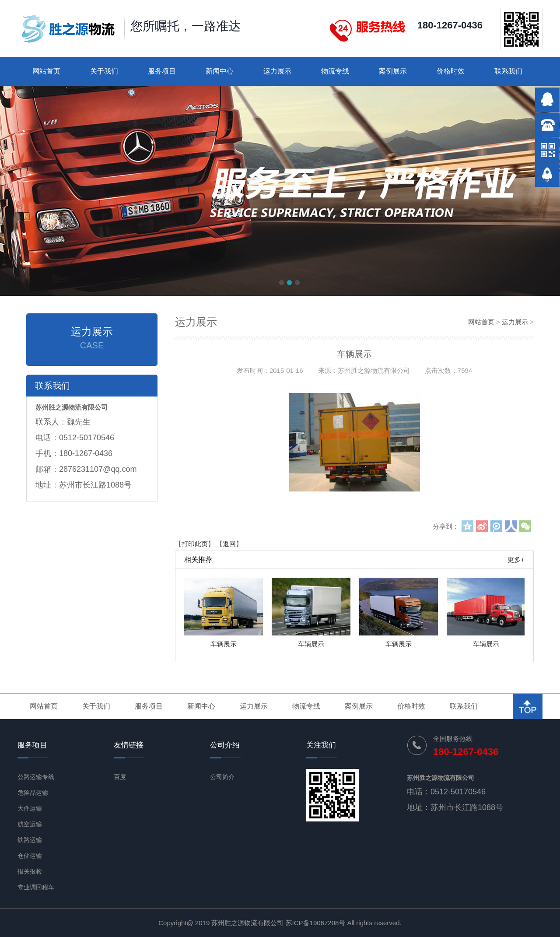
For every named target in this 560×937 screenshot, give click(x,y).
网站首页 (46, 71)
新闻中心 (220, 71)
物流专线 (335, 71)
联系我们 (508, 71)
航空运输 (30, 824)
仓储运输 (30, 856)
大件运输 (30, 808)
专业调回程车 (36, 887)
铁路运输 (30, 840)
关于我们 (104, 71)
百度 (120, 777)
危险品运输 (33, 793)
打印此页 (195, 544)
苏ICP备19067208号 (316, 923)
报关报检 (30, 871)
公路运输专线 (36, 777)
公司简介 (222, 777)
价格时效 (451, 71)
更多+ (516, 560)
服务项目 (162, 71)
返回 (229, 544)
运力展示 (277, 71)
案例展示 (393, 71)
